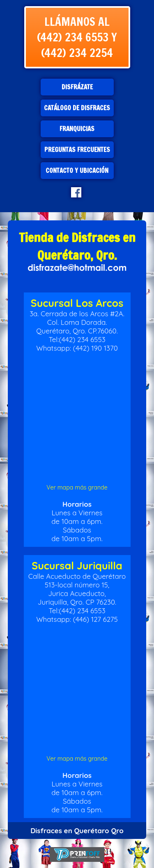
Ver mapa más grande (77, 487)
